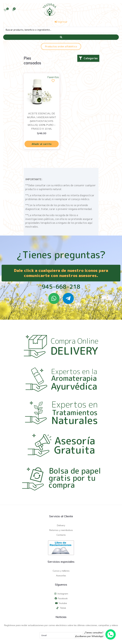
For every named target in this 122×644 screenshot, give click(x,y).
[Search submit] (61, 37)
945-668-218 (61, 287)
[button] (88, 58)
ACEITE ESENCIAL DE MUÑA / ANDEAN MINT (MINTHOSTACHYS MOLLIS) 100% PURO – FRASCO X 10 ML (42, 121)
